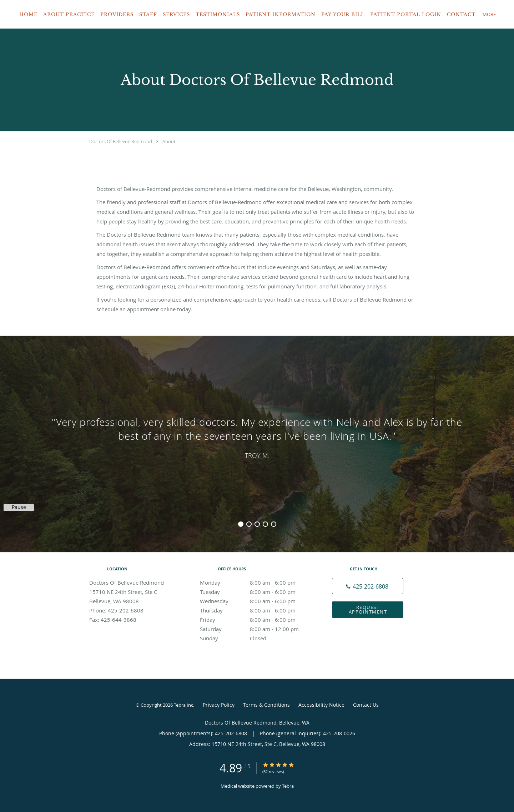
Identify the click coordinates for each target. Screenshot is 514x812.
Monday (255, 582)
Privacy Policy (219, 705)
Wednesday (255, 601)
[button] (503, 14)
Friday (255, 620)
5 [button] (274, 524)
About (169, 141)
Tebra (288, 786)
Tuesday (255, 592)
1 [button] (241, 524)
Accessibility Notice (321, 705)
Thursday (255, 610)
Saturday (255, 629)
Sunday (255, 638)
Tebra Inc (183, 705)
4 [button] (265, 524)
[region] (257, 437)
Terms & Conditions (266, 705)
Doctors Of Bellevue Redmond (121, 141)
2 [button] (249, 524)
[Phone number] (368, 586)
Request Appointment (368, 609)
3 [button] (257, 524)
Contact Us (366, 705)
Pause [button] (19, 507)
